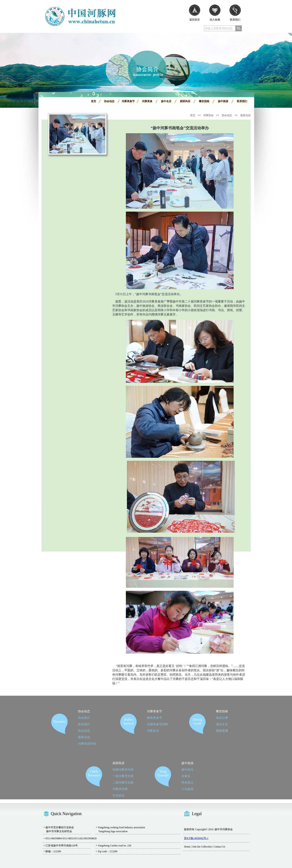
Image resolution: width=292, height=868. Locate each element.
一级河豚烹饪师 (123, 776)
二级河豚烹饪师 (123, 783)
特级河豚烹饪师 (123, 770)
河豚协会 (208, 115)
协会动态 (227, 115)
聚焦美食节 (155, 718)
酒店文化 (222, 724)
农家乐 (186, 776)
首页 (193, 115)
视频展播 (222, 731)
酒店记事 (222, 718)
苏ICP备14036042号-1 (196, 838)
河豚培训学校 (87, 744)
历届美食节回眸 (158, 724)
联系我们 (84, 724)
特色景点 (187, 783)
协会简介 (84, 718)
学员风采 (119, 796)
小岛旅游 (187, 789)
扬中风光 (187, 770)
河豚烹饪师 (120, 789)
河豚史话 (153, 731)
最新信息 (245, 115)
